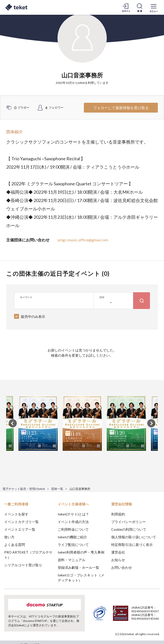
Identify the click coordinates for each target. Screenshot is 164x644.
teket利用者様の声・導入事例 (81, 552)
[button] (7, 626)
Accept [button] (147, 616)
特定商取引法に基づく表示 (132, 545)
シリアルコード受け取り (23, 565)
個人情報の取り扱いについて (134, 537)
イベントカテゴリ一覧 (21, 522)
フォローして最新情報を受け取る (121, 108)
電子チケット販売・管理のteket (24, 489)
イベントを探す (16, 514)
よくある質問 (15, 545)
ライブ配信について (73, 545)
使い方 (9, 537)
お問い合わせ (122, 567)
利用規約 (118, 514)
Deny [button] (122, 617)
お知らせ (118, 560)
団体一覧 (57, 489)
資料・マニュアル (72, 560)
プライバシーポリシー (128, 522)
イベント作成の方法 (73, 522)
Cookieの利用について (129, 529)
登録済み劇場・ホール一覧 (78, 567)
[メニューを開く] (154, 7)
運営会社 (118, 552)
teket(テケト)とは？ (73, 514)
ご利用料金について (73, 529)
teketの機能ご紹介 (72, 537)
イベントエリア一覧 (20, 529)
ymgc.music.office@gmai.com (83, 240)
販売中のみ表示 (33, 316)
